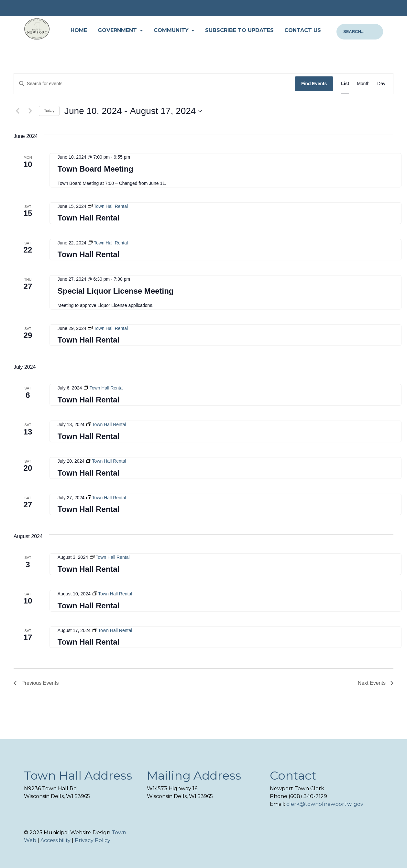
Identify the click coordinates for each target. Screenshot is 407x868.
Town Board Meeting (95, 169)
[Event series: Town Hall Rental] (108, 206)
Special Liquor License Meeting (116, 291)
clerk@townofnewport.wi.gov (325, 804)
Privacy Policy (93, 840)
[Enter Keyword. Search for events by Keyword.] (154, 84)
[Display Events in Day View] (381, 84)
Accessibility (55, 840)
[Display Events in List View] (345, 84)
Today (49, 111)
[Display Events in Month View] (363, 84)
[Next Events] (30, 111)
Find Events (314, 84)
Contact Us (303, 30)
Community (172, 30)
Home (79, 30)
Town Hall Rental (89, 218)
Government (118, 30)
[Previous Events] (17, 111)
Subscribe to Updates (239, 30)
